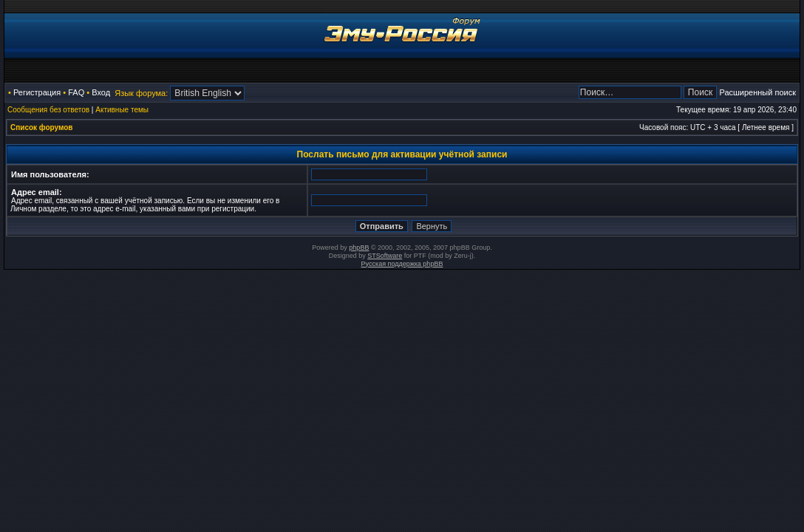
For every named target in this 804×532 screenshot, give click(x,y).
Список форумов (42, 127)
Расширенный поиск (757, 92)
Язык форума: (141, 93)
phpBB (359, 248)
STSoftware (385, 256)
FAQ (76, 92)
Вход (101, 92)
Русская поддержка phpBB (402, 264)
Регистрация (37, 92)
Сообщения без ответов (48, 110)
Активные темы (122, 110)
